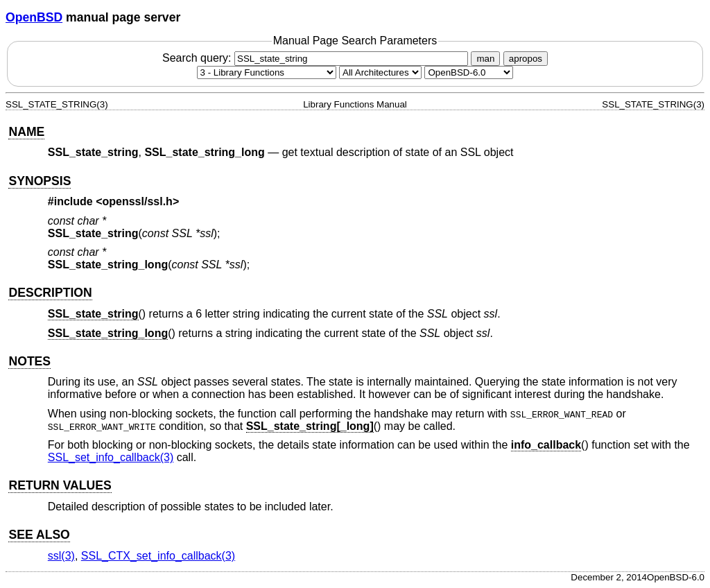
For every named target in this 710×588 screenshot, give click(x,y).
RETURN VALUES (60, 485)
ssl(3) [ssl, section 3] (61, 556)
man (485, 59)
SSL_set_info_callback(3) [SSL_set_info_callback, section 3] (111, 457)
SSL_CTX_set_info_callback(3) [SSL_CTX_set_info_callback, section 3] (158, 556)
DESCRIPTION (50, 293)
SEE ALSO (39, 535)
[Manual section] (267, 72)
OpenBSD (34, 17)
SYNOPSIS (40, 181)
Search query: (317, 58)
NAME (26, 132)
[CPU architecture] (380, 72)
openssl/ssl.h (138, 201)
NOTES (29, 361)
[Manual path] (469, 72)
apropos (526, 59)
